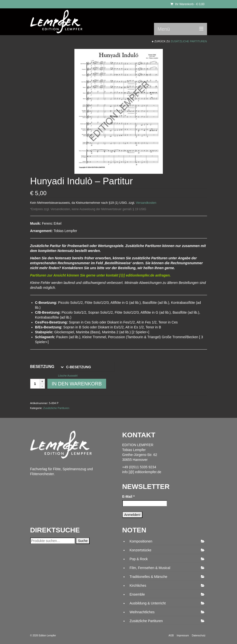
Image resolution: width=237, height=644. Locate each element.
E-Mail (129, 497)
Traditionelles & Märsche (149, 577)
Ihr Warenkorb (188, 4)
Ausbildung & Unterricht (148, 603)
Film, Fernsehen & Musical (150, 568)
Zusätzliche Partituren (189, 41)
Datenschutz (199, 636)
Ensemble (137, 594)
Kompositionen (141, 541)
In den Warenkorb (77, 384)
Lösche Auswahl (68, 376)
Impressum (183, 636)
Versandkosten (146, 203)
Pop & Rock (139, 559)
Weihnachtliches (142, 612)
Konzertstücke (141, 550)
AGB (171, 636)
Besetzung (42, 367)
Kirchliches (138, 585)
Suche (83, 541)
